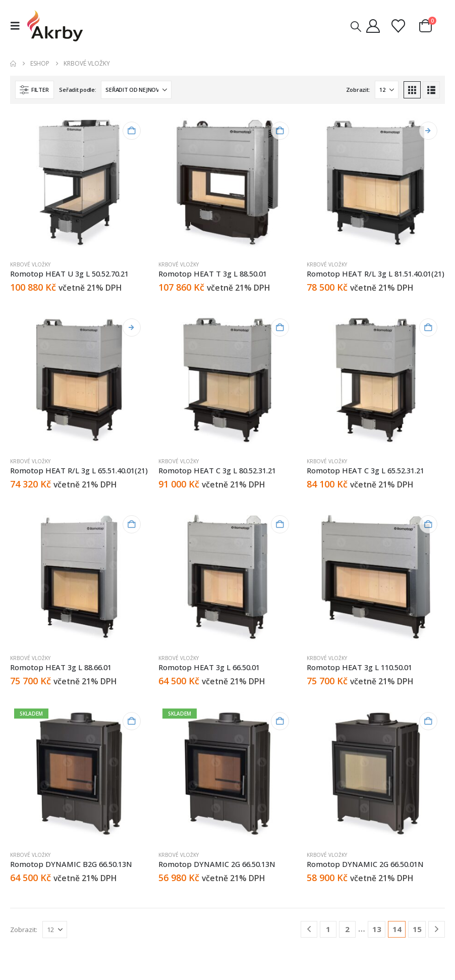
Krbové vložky (30, 264)
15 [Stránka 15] (417, 929)
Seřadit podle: (77, 90)
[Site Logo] (55, 26)
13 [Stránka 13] (377, 929)
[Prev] (309, 929)
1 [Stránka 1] (328, 929)
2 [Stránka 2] (347, 929)
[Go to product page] (79, 183)
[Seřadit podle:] (136, 90)
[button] (18, 26)
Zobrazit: (358, 90)
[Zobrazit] (387, 90)
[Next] (437, 929)
